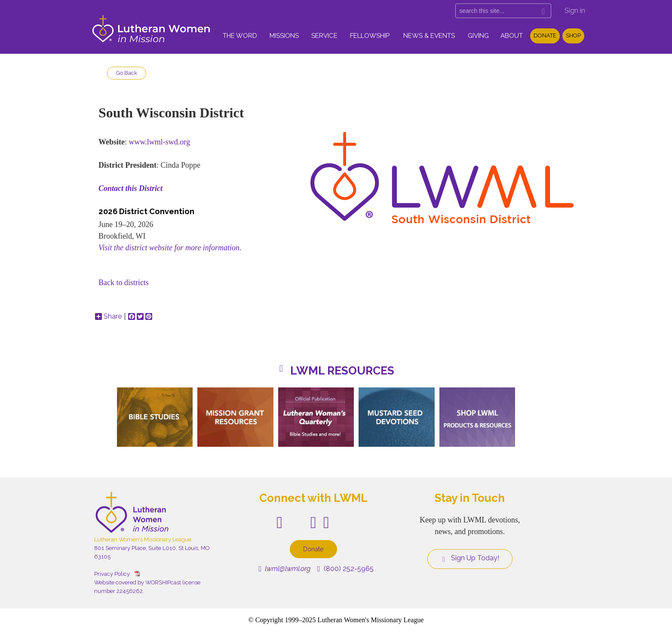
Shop (573, 35)
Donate (545, 35)
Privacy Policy (112, 574)
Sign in (575, 11)
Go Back (127, 73)
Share (108, 316)
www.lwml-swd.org (159, 142)
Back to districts (124, 283)
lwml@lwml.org (284, 569)
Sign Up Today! (470, 558)
